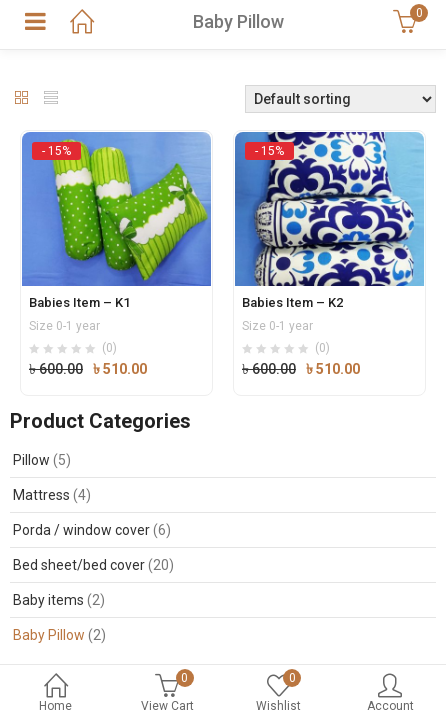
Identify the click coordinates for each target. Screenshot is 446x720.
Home (56, 694)
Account (391, 694)
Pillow (31, 460)
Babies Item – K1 (79, 302)
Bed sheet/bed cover (79, 565)
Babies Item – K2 (292, 302)
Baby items (48, 600)
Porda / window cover (81, 530)
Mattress (41, 495)
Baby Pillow (49, 635)
